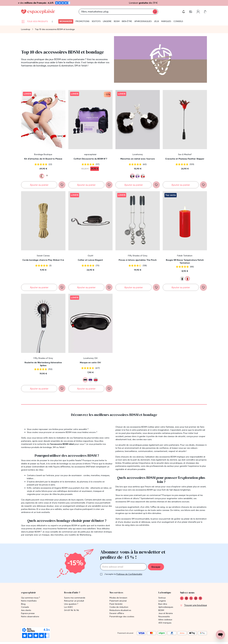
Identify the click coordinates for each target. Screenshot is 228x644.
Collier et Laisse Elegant (90, 260)
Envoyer (156, 567)
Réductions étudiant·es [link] (120, 610)
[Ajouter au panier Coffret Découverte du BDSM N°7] (86, 185)
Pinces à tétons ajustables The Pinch (138, 260)
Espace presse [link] (28, 613)
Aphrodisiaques (143, 21)
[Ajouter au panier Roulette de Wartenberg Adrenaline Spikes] (39, 389)
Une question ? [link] (71, 604)
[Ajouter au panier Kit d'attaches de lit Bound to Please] (39, 185)
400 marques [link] (165, 623)
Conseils (178, 21)
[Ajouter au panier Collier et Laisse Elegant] (86, 287)
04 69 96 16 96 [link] (72, 610)
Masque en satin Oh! (90, 362)
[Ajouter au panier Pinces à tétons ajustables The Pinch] (134, 287)
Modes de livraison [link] (118, 598)
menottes (95, 475)
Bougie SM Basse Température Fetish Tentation (185, 261)
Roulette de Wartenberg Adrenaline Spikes (43, 364)
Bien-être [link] (163, 604)
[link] (191, 12)
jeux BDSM (55, 59)
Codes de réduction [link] (119, 607)
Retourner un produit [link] (74, 601)
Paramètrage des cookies (122, 617)
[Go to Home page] (38, 12)
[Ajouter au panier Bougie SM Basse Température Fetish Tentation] (181, 287)
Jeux (156, 21)
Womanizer (66, 21)
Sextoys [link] (162, 598)
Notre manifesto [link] (29, 601)
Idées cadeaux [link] (165, 620)
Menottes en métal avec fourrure (138, 159)
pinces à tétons (83, 464)
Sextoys (96, 21)
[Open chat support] (220, 635)
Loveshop (26, 29)
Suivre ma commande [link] (75, 598)
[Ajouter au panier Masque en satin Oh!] (86, 389)
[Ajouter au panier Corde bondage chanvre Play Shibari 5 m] (39, 287)
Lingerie (107, 21)
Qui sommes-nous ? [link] (30, 598)
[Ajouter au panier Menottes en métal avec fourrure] (134, 185)
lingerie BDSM (61, 488)
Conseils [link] (25, 607)
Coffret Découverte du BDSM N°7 (90, 159)
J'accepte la (123, 574)
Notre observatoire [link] (30, 617)
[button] (184, 12)
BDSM (117, 21)
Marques (166, 21)
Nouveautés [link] (164, 617)
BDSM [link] (161, 610)
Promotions (83, 21)
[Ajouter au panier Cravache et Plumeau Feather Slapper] (181, 185)
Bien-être (127, 21)
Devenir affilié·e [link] (117, 613)
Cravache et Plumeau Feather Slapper (185, 159)
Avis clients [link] (26, 610)
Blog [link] (23, 604)
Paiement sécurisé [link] (118, 601)
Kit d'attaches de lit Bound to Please (43, 159)
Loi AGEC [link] (69, 607)
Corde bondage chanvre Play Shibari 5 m (43, 260)
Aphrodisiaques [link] (166, 607)
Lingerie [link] (162, 601)
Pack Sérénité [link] (116, 604)
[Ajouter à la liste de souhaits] (62, 185)
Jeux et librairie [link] (166, 613)
